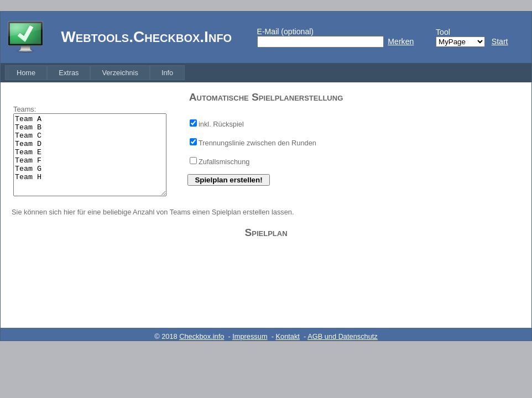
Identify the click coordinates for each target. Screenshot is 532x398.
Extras (69, 73)
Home (26, 73)
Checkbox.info (202, 336)
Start (500, 41)
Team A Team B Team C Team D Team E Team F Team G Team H (90, 155)
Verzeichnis (120, 73)
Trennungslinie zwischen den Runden (257, 143)
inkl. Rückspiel (221, 124)
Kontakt (288, 336)
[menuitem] (26, 73)
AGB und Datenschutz (343, 336)
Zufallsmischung (224, 162)
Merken (401, 41)
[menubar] (95, 73)
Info (167, 73)
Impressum (250, 336)
